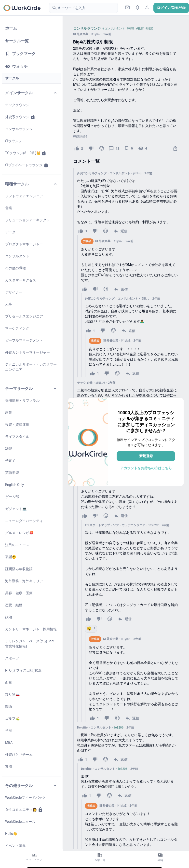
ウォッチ (16, 66)
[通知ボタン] (137, 7)
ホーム (11, 28)
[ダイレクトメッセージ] (128, 7)
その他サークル (31, 786)
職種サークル (31, 184)
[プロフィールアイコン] (147, 7)
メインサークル (31, 93)
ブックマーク (20, 54)
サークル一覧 (17, 41)
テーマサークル (31, 389)
